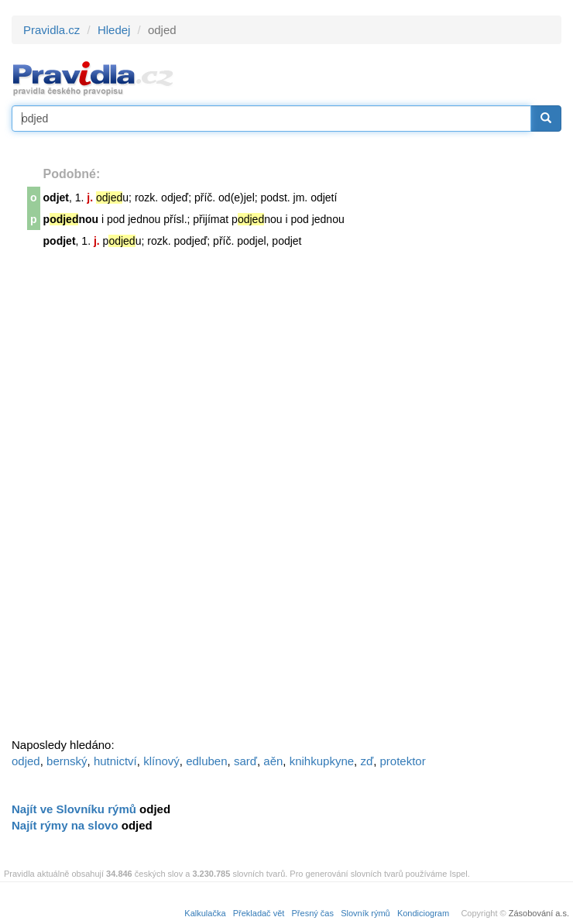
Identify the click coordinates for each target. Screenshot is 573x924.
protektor (403, 761)
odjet (56, 198)
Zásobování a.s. (539, 913)
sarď (245, 761)
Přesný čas (313, 913)
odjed (26, 761)
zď (367, 761)
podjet (60, 241)
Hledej (114, 30)
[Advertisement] (128, 500)
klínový (161, 761)
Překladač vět (259, 913)
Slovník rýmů (365, 913)
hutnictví (115, 761)
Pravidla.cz (51, 30)
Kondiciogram (423, 913)
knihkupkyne (322, 761)
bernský (67, 761)
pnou (71, 219)
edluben (206, 761)
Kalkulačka (205, 913)
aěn (273, 761)
